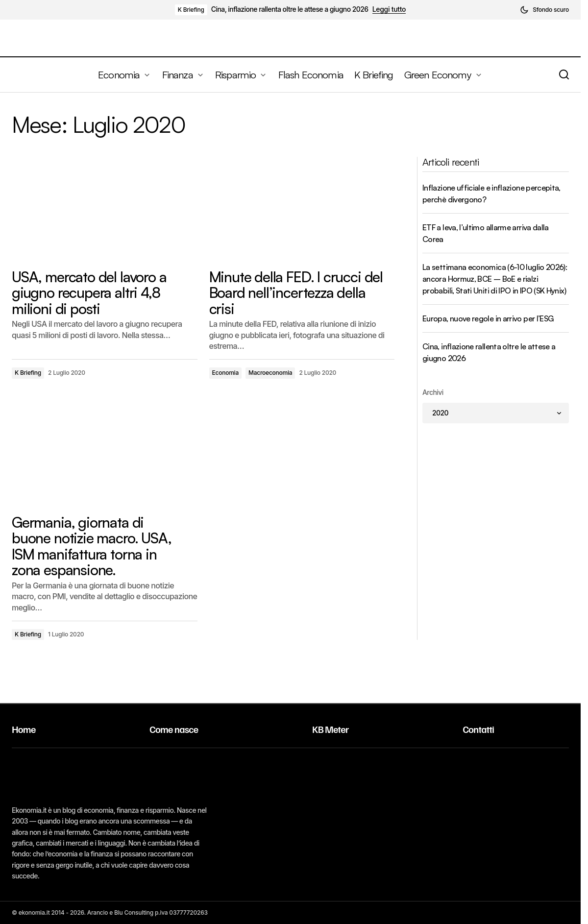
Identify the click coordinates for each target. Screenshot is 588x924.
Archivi (433, 392)
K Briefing (191, 10)
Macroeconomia (270, 373)
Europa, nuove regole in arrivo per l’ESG (488, 318)
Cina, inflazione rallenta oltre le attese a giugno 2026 (290, 9)
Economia (225, 373)
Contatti (478, 729)
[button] (544, 10)
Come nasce (174, 729)
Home (24, 729)
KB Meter (331, 729)
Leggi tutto (389, 9)
